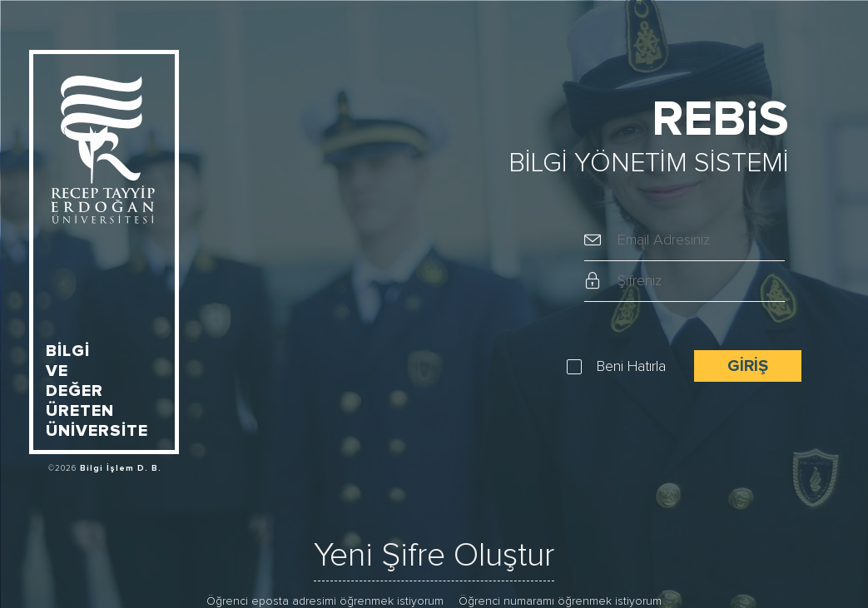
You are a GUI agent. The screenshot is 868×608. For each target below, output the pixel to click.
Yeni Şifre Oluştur (434, 556)
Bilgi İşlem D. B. (121, 468)
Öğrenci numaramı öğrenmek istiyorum (560, 601)
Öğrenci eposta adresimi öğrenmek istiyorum (325, 601)
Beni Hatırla (631, 367)
